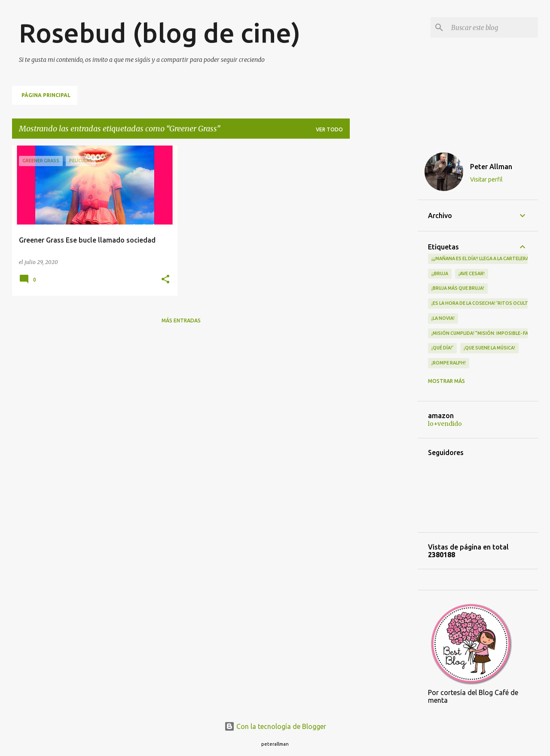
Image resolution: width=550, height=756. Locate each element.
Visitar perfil (486, 179)
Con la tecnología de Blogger (275, 726)
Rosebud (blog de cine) (160, 33)
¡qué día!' (442, 348)
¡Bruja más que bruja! (458, 288)
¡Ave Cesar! (472, 273)
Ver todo (329, 129)
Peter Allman (491, 167)
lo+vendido (445, 424)
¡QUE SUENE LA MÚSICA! (489, 348)
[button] (165, 280)
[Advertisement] (384, 274)
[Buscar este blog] (493, 27)
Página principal (46, 95)
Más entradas (181, 320)
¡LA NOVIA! (443, 318)
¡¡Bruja (440, 273)
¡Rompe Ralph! (449, 363)
